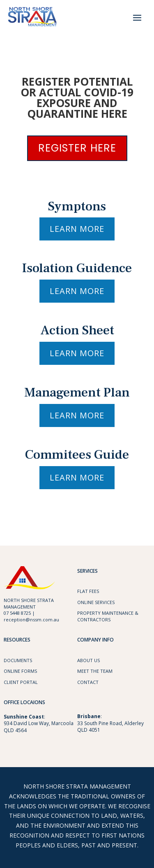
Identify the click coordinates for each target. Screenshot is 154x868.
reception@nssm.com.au (31, 619)
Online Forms (20, 671)
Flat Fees (88, 591)
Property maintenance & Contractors (108, 616)
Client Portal (21, 682)
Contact (88, 682)
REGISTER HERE (77, 148)
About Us (88, 660)
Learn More (77, 229)
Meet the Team (95, 671)
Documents (18, 660)
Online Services (96, 602)
